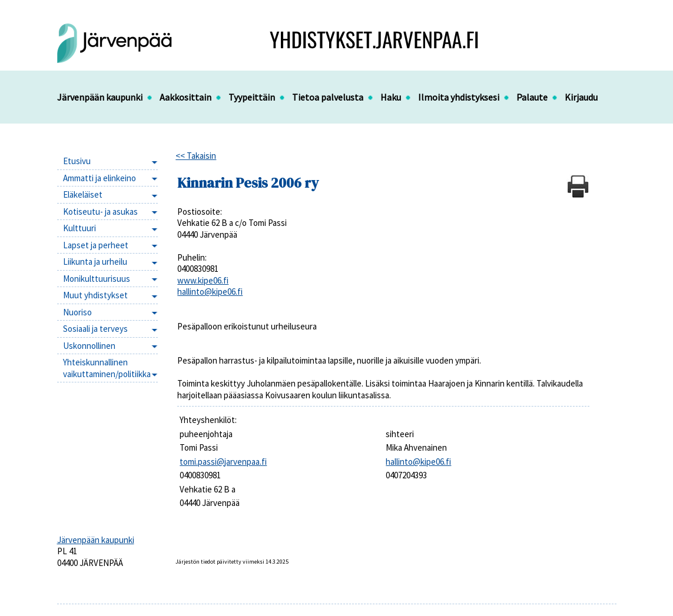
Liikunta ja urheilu (95, 262)
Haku (391, 97)
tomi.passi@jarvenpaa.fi (223, 462)
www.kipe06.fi (203, 280)
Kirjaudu (581, 97)
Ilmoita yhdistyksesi (459, 97)
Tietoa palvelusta (328, 97)
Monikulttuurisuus (97, 279)
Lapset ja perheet (96, 245)
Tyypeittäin (252, 97)
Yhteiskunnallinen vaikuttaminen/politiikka (107, 368)
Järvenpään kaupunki (100, 97)
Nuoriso (77, 312)
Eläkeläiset (83, 194)
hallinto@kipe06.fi (210, 292)
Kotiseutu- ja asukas (100, 212)
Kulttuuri (79, 228)
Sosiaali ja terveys (95, 329)
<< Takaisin (196, 156)
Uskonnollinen (89, 346)
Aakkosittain (185, 97)
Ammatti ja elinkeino (100, 178)
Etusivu (77, 161)
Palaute (532, 97)
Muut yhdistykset (95, 295)
